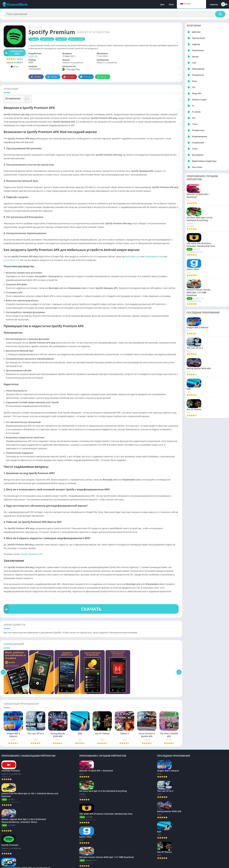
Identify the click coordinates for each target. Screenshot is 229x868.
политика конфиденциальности (40, 864)
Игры (171, 4)
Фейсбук (36, 77)
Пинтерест (69, 77)
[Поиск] (114, 14)
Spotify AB (33, 56)
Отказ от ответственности (108, 864)
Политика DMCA (87, 864)
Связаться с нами (16, 864)
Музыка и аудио (77, 39)
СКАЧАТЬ (53, 609)
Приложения (47, 39)
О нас (4, 864)
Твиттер (52, 77)
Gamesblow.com (12, 260)
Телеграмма (86, 77)
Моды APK (61, 39)
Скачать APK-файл (14, 53)
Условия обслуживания (67, 864)
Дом (162, 4)
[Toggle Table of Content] (25, 99)
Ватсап (101, 77)
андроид (214, 4)
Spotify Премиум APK (32, 554)
